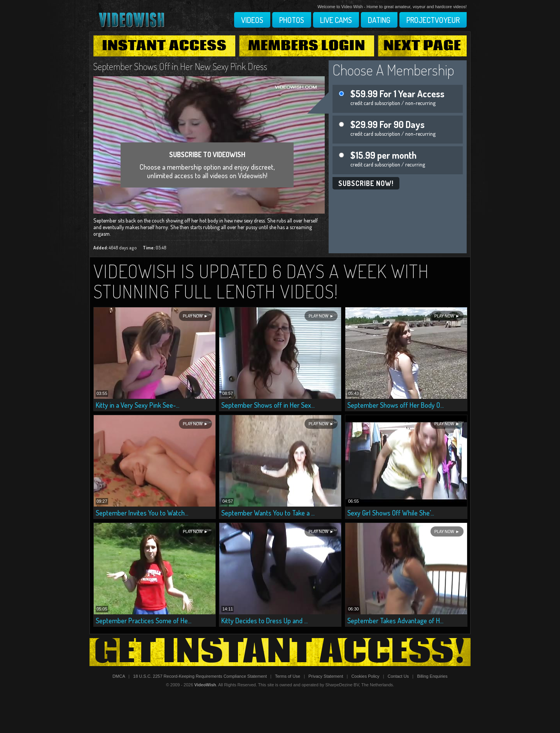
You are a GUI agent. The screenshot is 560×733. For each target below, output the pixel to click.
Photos (292, 20)
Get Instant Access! (280, 652)
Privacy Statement (326, 676)
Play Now (193, 316)
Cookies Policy (365, 676)
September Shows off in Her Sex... (268, 405)
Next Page (422, 46)
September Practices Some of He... (143, 621)
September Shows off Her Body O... (395, 405)
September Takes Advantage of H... (395, 621)
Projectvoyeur (433, 20)
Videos (252, 20)
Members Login (307, 46)
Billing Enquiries (432, 676)
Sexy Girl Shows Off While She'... (391, 513)
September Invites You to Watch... (142, 513)
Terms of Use (288, 676)
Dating (379, 20)
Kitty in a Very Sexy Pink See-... (137, 405)
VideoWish (205, 685)
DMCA (119, 676)
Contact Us (398, 676)
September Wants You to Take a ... (268, 513)
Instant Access (164, 46)
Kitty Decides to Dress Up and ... (264, 621)
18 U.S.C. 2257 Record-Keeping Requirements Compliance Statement (200, 676)
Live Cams (336, 20)
